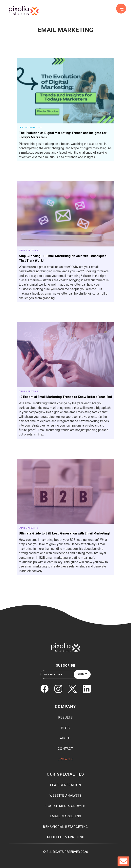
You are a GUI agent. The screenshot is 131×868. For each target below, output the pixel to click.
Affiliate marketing (65, 837)
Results (65, 717)
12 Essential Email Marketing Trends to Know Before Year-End (65, 397)
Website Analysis (65, 796)
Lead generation (65, 785)
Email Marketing (28, 251)
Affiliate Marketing (30, 128)
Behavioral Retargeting (65, 827)
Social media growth (65, 806)
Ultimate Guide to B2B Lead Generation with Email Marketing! (64, 533)
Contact (65, 749)
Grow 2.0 (65, 759)
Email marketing (65, 816)
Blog (65, 728)
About (65, 738)
